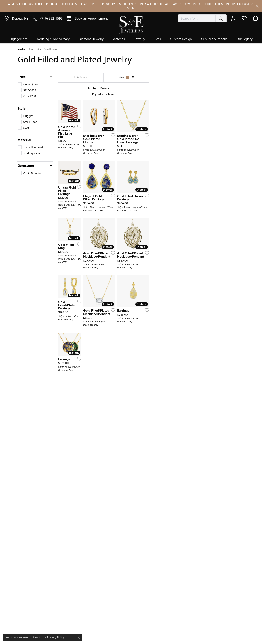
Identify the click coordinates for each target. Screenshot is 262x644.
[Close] (257, 6)
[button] (234, 18)
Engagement (18, 39)
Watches (119, 39)
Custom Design (181, 39)
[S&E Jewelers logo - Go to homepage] (131, 25)
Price (22, 77)
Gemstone (26, 166)
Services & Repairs (214, 39)
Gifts (158, 39)
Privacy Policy (56, 637)
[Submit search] (221, 18)
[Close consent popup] (79, 638)
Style (22, 108)
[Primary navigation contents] (131, 40)
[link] (16, 18)
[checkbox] (28, 84)
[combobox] (197, 18)
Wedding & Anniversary (53, 39)
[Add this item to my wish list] (116, 164)
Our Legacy (245, 39)
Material (24, 140)
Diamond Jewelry (91, 39)
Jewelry (140, 39)
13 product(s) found (151, 94)
